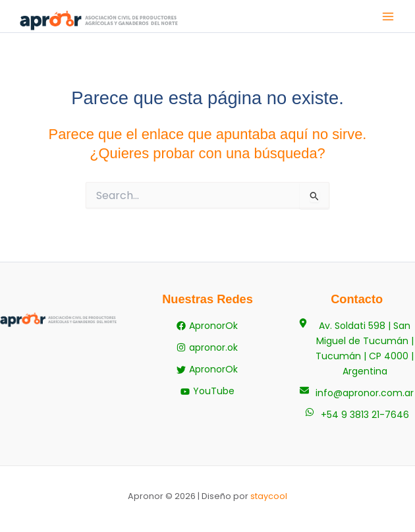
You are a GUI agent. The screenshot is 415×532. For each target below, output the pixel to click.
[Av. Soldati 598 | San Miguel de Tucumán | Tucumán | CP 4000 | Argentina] (357, 349)
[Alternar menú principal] (388, 16)
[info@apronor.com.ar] (357, 393)
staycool (269, 496)
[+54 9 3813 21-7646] (357, 415)
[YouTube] (207, 391)
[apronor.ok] (207, 348)
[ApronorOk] (207, 326)
